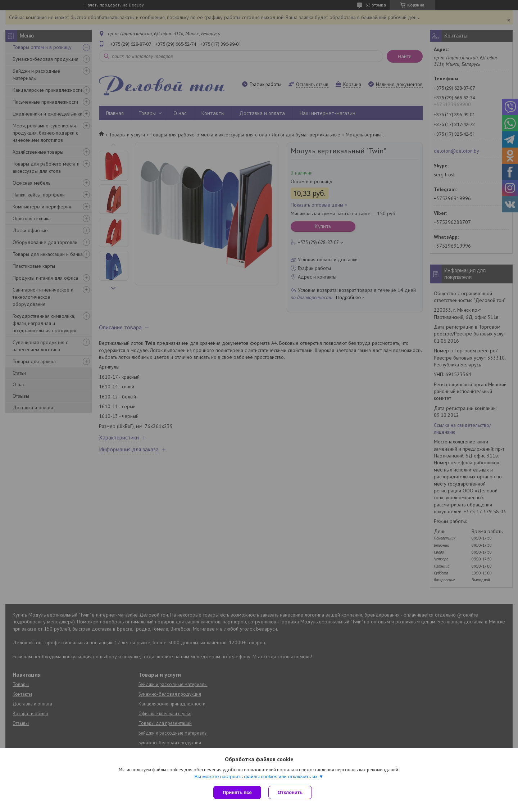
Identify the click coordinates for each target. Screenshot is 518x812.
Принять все (237, 792)
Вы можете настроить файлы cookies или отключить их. (256, 777)
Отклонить (290, 792)
